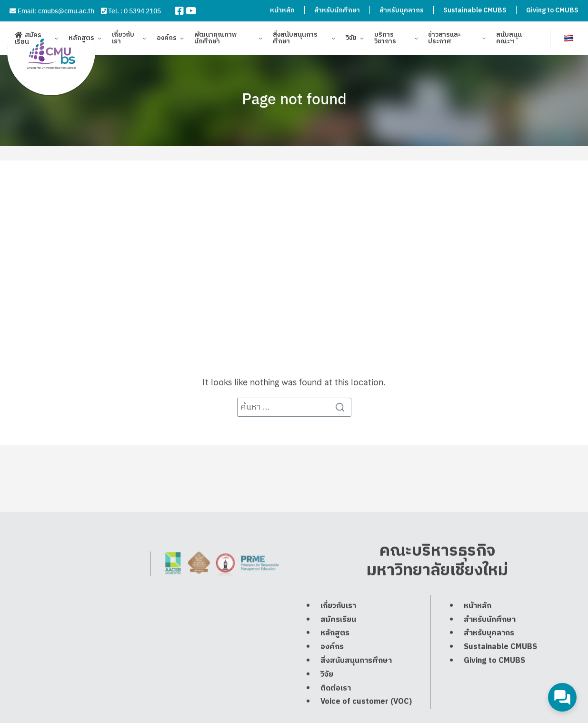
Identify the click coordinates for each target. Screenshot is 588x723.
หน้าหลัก (282, 10)
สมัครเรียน (28, 39)
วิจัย (351, 39)
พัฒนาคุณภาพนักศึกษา (215, 39)
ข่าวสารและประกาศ (444, 39)
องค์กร (167, 39)
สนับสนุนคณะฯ (509, 39)
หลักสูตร (81, 39)
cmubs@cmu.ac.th (66, 10)
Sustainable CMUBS (475, 10)
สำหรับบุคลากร (402, 10)
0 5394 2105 (142, 10)
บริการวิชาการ (385, 39)
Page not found (294, 98)
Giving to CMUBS (552, 10)
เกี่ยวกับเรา (123, 39)
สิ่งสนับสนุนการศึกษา (295, 39)
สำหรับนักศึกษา (337, 10)
